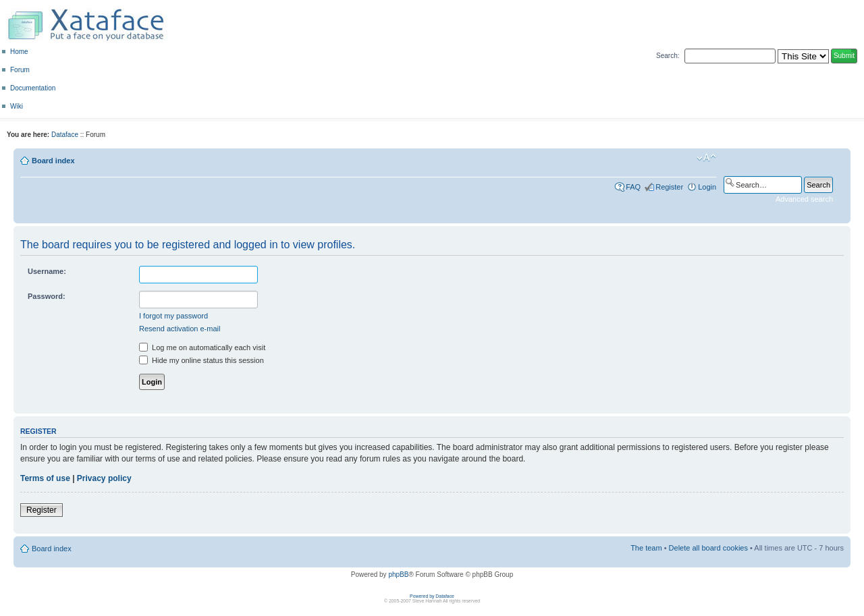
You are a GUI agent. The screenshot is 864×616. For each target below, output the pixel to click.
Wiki (17, 106)
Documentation (33, 88)
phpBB (398, 575)
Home (19, 52)
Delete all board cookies (708, 548)
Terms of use (45, 478)
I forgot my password (173, 316)
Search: (668, 56)
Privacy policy (104, 478)
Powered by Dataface (432, 596)
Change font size (706, 158)
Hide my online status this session (201, 360)
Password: (47, 296)
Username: (47, 271)
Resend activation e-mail (180, 329)
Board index (53, 161)
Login (707, 187)
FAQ (633, 187)
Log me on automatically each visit (202, 347)
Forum (20, 70)
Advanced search (804, 199)
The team (646, 548)
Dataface (65, 135)
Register (669, 187)
